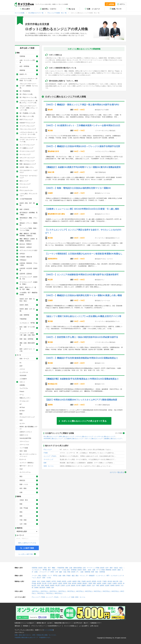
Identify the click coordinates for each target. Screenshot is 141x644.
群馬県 (94, 581)
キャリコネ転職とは (70, 626)
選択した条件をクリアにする (27, 543)
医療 (45, 463)
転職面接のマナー (96, 623)
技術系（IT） (75, 572)
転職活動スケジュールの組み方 (24, 623)
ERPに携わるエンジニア (67, 437)
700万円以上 (41, 593)
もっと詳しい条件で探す (26, 554)
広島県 (63, 586)
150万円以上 (36, 591)
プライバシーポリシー (38, 626)
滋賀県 (99, 583)
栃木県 (89, 581)
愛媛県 (84, 586)
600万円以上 (115, 591)
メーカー (35, 576)
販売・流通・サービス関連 (96, 570)
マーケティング (48, 459)
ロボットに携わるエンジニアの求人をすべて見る (84, 421)
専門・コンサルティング (114, 576)
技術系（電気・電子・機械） (47, 568)
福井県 (55, 583)
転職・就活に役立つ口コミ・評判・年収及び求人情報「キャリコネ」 (36, 635)
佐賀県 (107, 586)
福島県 (74, 581)
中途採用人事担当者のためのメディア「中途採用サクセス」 (33, 638)
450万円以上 (89, 591)
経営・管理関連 (72, 570)
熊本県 (118, 586)
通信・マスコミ (80, 576)
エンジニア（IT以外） (50, 456)
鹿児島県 (42, 588)
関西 (94, 583)
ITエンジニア (48, 450)
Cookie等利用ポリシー (54, 626)
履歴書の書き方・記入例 (44, 623)
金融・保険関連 (85, 572)
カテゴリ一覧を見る (117, 472)
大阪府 (109, 583)
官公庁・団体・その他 (44, 578)
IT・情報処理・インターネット (96, 576)
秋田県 (64, 581)
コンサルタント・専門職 (39, 570)
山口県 (68, 586)
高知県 (89, 586)
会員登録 (110, 4)
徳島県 (73, 586)
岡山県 (58, 586)
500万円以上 (98, 591)
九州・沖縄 (95, 586)
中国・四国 (40, 586)
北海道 (43, 581)
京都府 (104, 583)
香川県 (78, 586)
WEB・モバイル (49, 466)
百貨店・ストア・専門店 (50, 576)
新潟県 (39, 583)
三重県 (90, 583)
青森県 (48, 581)
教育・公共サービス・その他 (57, 570)
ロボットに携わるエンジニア (94, 439)
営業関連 (35, 568)
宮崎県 (36, 588)
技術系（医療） (82, 570)
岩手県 (54, 581)
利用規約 (26, 626)
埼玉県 (99, 581)
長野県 (65, 583)
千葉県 (104, 581)
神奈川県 (115, 581)
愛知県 (85, 583)
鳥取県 (47, 586)
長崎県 (112, 586)
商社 (40, 576)
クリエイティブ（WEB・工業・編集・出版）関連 (55, 572)
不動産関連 (61, 568)
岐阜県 (74, 583)
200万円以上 (45, 591)
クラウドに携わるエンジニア (84, 437)
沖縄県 (48, 588)
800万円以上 (59, 593)
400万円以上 (80, 591)
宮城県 (59, 581)
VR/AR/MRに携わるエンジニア (53, 439)
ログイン (121, 4)
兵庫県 (115, 583)
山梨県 (60, 583)
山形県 (69, 581)
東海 (70, 583)
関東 (79, 581)
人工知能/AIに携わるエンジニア (74, 439)
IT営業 (46, 453)
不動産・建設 (70, 576)
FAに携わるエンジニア (51, 437)
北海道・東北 (36, 581)
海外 (53, 588)
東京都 (110, 581)
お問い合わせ (94, 626)
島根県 (52, 586)
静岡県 (79, 583)
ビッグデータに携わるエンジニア (105, 437)
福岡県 (102, 586)
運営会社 (17, 626)
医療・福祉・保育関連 (98, 572)
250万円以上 (53, 591)
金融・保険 (62, 576)
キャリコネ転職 (24, 5)
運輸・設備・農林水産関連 (73, 568)
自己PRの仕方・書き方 (81, 623)
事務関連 (108, 570)
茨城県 (84, 581)
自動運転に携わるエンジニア (113, 439)
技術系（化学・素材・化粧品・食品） (112, 568)
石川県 (50, 583)
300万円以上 (62, 591)
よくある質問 (83, 626)
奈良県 (120, 583)
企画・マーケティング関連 (91, 568)
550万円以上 (107, 591)
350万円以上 (71, 591)
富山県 (44, 583)
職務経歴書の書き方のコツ (63, 623)
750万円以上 (50, 593)
